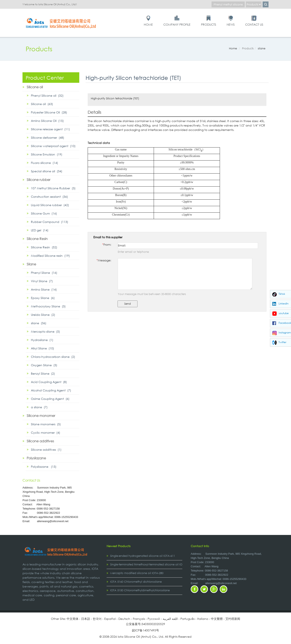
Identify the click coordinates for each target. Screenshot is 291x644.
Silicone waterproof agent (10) (53, 146)
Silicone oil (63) (42, 104)
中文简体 (73, 619)
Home (148, 24)
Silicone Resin (37, 239)
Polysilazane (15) (44, 467)
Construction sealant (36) (49, 197)
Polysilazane (36, 458)
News (231, 24)
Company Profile (177, 24)
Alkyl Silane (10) (42, 348)
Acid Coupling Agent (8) (49, 382)
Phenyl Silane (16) (44, 273)
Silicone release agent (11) (50, 129)
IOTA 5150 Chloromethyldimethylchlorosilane (140, 590)
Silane (31, 264)
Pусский (154, 619)
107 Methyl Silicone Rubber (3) (53, 188)
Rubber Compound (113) (50, 222)
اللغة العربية (170, 619)
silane (262, 48)
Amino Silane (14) (44, 289)
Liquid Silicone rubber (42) (50, 205)
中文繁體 (217, 619)
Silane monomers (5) (46, 424)
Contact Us (254, 24)
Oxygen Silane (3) (44, 365)
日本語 (86, 619)
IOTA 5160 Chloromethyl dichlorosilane (136, 582)
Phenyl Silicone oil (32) (47, 95)
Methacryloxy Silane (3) (48, 306)
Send (128, 304)
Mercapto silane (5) (45, 331)
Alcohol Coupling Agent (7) (51, 390)
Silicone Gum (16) (44, 213)
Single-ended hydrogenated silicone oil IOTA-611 (143, 556)
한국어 (97, 619)
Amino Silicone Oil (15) (47, 121)
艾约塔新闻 (233, 619)
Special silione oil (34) (47, 171)
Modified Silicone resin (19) (50, 256)
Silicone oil (35, 87)
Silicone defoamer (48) (48, 138)
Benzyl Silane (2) (43, 373)
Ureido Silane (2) (43, 315)
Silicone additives (40, 441)
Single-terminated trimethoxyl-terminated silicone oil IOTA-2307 (151, 564)
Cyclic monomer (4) (46, 433)
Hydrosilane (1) (42, 340)
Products (209, 24)
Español (110, 619)
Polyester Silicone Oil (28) (49, 112)
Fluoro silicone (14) (44, 163)
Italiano (203, 619)
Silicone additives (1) (46, 450)
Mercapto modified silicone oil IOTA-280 (137, 573)
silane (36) (39, 323)
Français (139, 619)
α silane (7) (39, 407)
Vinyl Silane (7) (42, 281)
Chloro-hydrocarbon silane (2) (53, 357)
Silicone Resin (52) (44, 247)
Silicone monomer (41, 416)
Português (187, 619)
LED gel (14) (40, 230)
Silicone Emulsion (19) (47, 154)
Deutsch (124, 619)
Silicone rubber (39, 180)
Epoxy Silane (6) (43, 298)
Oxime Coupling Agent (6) (50, 399)
